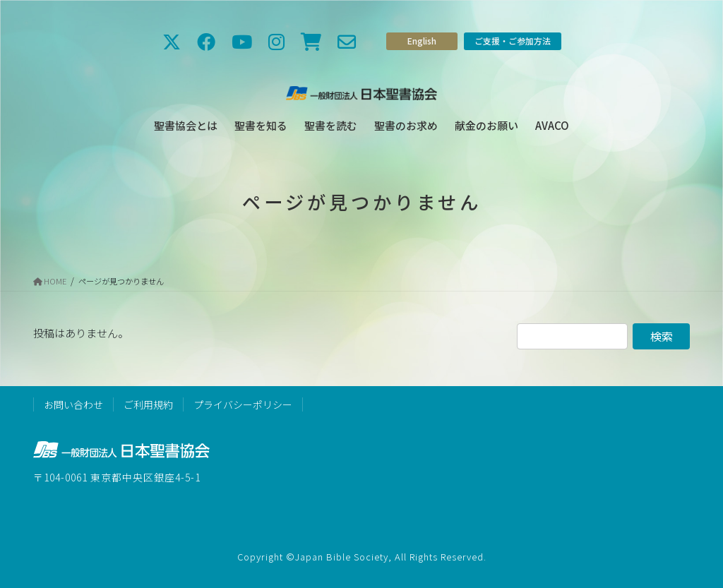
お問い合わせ (73, 404)
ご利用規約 (148, 404)
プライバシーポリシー (243, 404)
